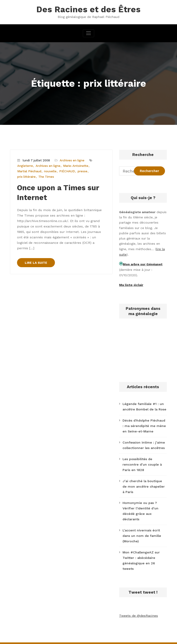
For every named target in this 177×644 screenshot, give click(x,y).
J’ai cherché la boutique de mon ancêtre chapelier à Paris (144, 484)
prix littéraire (26, 176)
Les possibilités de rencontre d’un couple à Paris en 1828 (142, 462)
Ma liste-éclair (131, 284)
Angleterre (25, 166)
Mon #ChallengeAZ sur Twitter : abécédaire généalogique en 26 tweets (144, 553)
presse (82, 171)
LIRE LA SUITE (36, 255)
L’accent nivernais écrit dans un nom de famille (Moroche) (142, 532)
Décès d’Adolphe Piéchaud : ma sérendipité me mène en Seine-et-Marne (144, 424)
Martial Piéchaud (29, 171)
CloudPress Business (110, 638)
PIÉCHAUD (67, 171)
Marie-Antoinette (76, 166)
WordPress (63, 638)
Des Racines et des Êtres (88, 9)
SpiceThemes (148, 638)
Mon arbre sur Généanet (143, 264)
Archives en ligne (72, 160)
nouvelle (50, 171)
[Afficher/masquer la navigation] (88, 33)
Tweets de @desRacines (138, 605)
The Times (46, 176)
